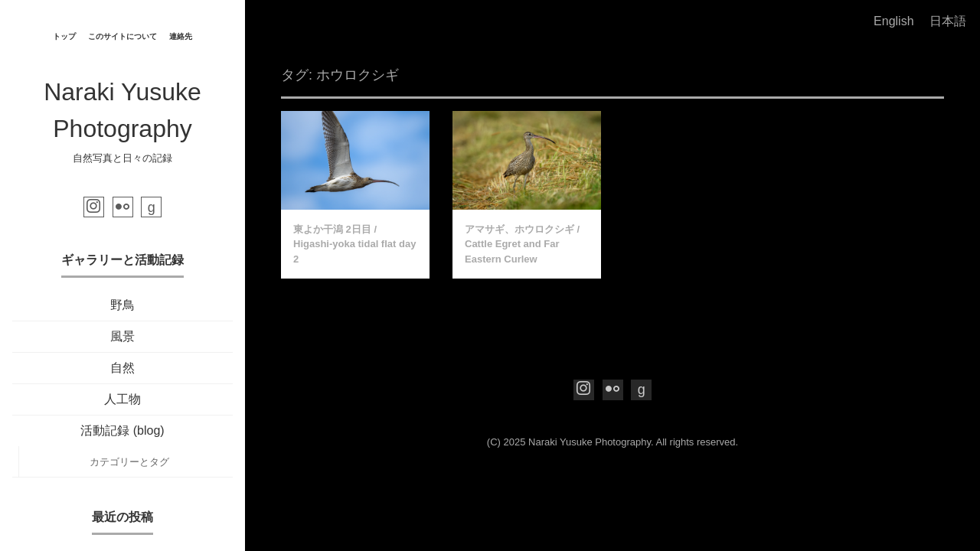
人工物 (122, 399)
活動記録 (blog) (122, 430)
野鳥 (122, 305)
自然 (122, 368)
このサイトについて (122, 36)
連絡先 (181, 36)
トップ (64, 36)
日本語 (948, 21)
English (893, 21)
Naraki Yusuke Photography (590, 442)
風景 (122, 336)
